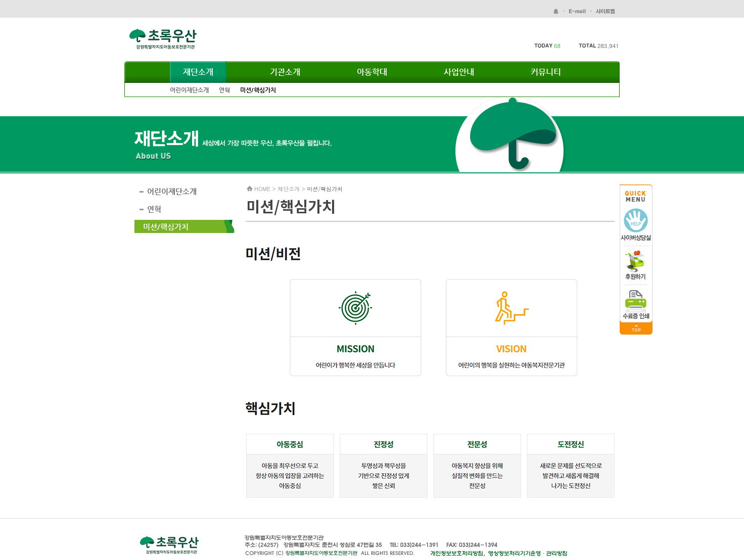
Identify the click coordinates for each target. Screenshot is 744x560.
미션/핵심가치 (258, 90)
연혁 (224, 90)
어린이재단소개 (189, 90)
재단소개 (198, 72)
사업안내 (459, 72)
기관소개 (285, 72)
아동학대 (372, 72)
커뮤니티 (546, 72)
